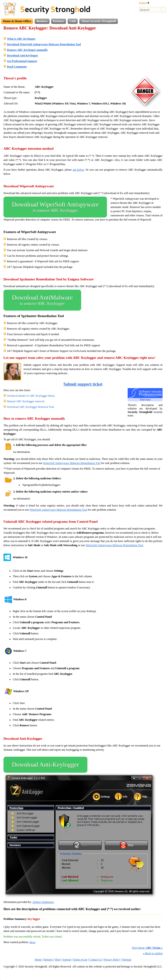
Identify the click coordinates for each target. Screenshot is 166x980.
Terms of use (80, 960)
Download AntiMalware (42, 300)
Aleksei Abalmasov (43, 902)
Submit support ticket (83, 384)
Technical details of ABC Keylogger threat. (31, 396)
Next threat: (147, 948)
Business (42, 21)
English (144, 3)
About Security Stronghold (98, 21)
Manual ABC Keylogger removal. (26, 401)
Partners (59, 21)
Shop (58, 960)
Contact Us (96, 960)
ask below (78, 170)
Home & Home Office (17, 21)
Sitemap (127, 960)
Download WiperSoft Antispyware (55, 207)
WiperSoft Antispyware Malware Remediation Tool (72, 463)
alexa (32, 942)
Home (38, 960)
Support (67, 960)
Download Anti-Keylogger (45, 765)
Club (73, 21)
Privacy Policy (112, 960)
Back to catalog (153, 953)
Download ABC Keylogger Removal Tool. (31, 407)
